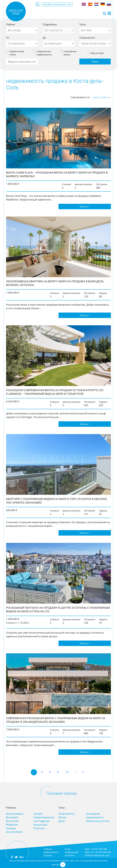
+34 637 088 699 (103, 852)
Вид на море (97, 53)
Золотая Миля (14, 832)
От (8, 38)
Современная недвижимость (44, 53)
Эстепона (39, 828)
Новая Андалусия (44, 817)
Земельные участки (98, 821)
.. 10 (66, 772)
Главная (48, 849)
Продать (48, 855)
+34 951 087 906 (99, 849)
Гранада (11, 828)
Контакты (70, 855)
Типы (82, 24)
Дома (62, 821)
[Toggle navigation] (105, 13)
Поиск (95, 62)
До (44, 38)
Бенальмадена (15, 814)
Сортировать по (80, 97)
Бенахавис (12, 817)
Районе (11, 24)
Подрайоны (50, 24)
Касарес (38, 814)
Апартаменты (67, 814)
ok (63, 865)
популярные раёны (70, 53)
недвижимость (51, 852)
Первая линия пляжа (17, 53)
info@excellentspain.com (57, 4)
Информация (72, 852)
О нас (68, 849)
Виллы (62, 817)
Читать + (85, 206)
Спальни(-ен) (87, 38)
